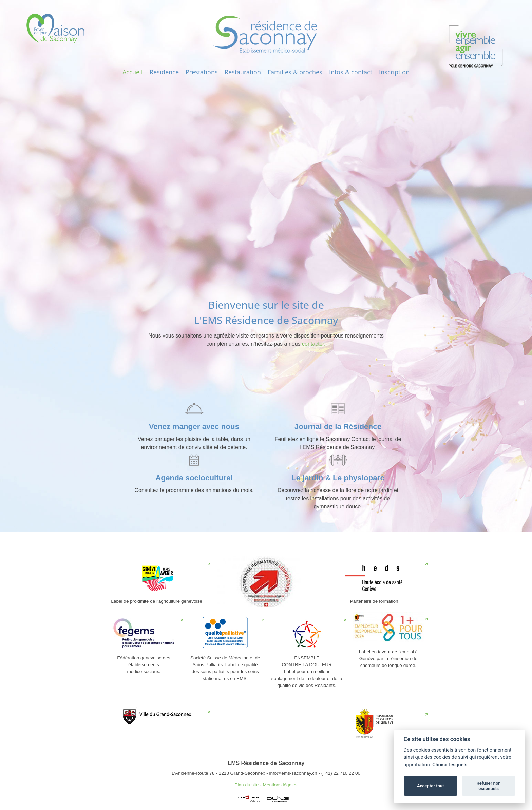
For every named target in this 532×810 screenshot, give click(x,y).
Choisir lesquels (450, 765)
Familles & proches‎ (295, 72)
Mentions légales (280, 785)
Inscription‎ (394, 72)
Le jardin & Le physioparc (338, 478)
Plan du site (246, 785)
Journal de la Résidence (338, 427)
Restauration (243, 72)
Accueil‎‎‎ (133, 72)
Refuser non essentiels (488, 786)
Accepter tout (431, 786)
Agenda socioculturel (194, 478)
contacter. (314, 344)
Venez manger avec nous (194, 427)
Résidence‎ (164, 72)
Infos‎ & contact (351, 72)
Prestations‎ (202, 72)
